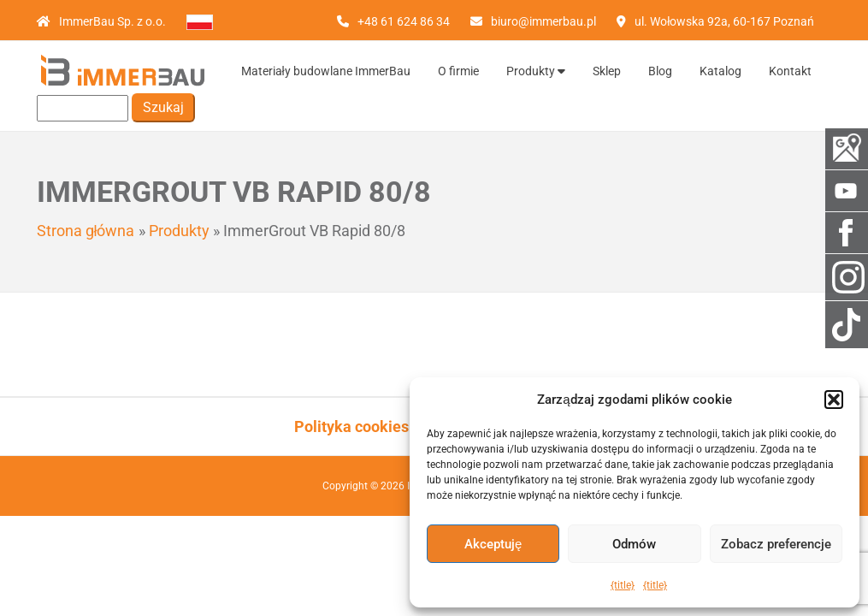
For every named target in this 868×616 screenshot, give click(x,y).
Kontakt (790, 71)
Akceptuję (493, 544)
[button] (834, 400)
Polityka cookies (351, 426)
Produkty (536, 71)
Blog (660, 71)
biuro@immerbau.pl (543, 21)
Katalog (720, 71)
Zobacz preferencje (776, 544)
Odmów (634, 544)
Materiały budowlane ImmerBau (326, 71)
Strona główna (86, 231)
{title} (623, 585)
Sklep (607, 71)
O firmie (458, 71)
